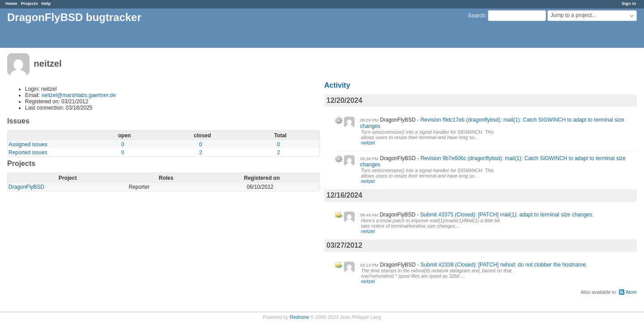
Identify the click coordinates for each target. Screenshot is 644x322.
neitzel (368, 143)
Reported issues (28, 153)
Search (476, 16)
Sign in (629, 3)
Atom (631, 292)
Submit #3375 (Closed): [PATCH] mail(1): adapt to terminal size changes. (507, 215)
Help (46, 3)
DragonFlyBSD (26, 187)
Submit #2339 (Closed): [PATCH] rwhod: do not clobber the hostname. (504, 265)
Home (11, 3)
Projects (30, 3)
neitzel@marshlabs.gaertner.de (79, 95)
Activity (337, 85)
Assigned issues (28, 144)
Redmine (299, 317)
